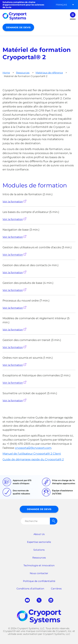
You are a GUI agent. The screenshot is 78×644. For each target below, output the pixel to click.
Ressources (23, 73)
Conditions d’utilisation (30, 589)
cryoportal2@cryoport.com (33, 448)
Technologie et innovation (39, 565)
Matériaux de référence (49, 73)
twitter (39, 600)
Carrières (56, 589)
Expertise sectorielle (39, 542)
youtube (27, 600)
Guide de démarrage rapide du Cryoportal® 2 (33, 459)
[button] (61, 5)
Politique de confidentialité (39, 581)
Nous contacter (39, 573)
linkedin (51, 600)
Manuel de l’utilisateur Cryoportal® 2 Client (32, 454)
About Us (39, 534)
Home (6, 73)
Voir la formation (14, 201)
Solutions (39, 550)
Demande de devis (18, 27)
